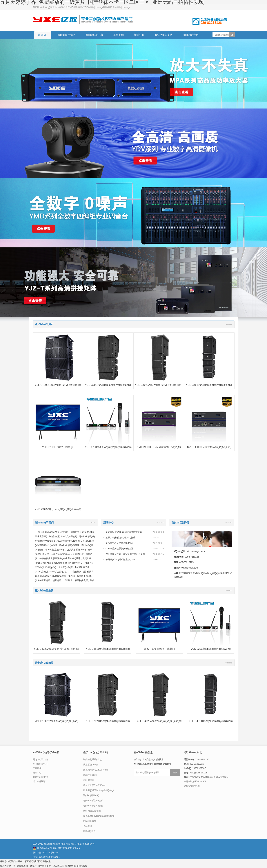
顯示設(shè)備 (90, 775)
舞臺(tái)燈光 (89, 831)
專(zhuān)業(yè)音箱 (93, 806)
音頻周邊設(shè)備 (92, 811)
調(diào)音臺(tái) (91, 795)
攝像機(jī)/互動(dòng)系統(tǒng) (99, 790)
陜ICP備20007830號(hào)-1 (46, 857)
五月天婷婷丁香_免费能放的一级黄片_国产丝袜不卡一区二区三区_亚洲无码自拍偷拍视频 (44, 866)
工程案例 (119, 35)
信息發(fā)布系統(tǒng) (94, 785)
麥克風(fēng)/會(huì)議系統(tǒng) (99, 816)
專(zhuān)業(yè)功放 (93, 801)
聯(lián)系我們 (191, 35)
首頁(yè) (43, 35)
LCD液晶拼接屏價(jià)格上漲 (119, 549)
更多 (229, 324)
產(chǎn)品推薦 (44, 591)
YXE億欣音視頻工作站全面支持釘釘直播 (125, 554)
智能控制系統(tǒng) (93, 759)
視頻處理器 (89, 780)
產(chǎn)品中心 (94, 35)
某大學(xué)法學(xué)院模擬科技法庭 (124, 532)
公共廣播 (88, 826)
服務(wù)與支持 (163, 35)
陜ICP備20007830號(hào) (46, 853)
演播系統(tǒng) (90, 765)
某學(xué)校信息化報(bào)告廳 (120, 538)
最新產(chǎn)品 (44, 663)
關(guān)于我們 (66, 35)
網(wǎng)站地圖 (192, 786)
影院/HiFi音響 (90, 821)
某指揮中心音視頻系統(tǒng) (119, 543)
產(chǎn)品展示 (44, 324)
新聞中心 (139, 35)
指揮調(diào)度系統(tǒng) (95, 770)
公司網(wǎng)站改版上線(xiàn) (120, 560)
